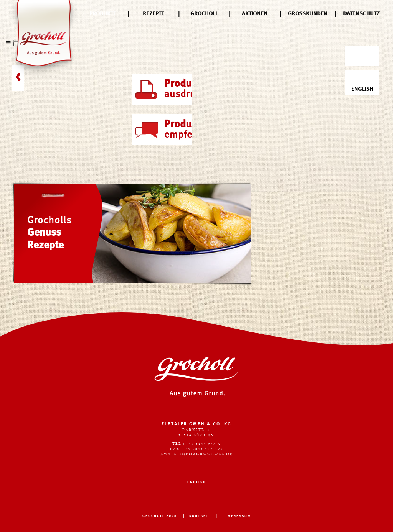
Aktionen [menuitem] (255, 14)
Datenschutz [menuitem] (361, 14)
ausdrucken (193, 89)
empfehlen (188, 130)
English (362, 83)
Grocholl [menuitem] (204, 14)
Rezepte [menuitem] (154, 14)
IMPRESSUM (238, 516)
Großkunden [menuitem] (308, 14)
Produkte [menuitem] (103, 14)
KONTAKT (199, 516)
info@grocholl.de (206, 454)
